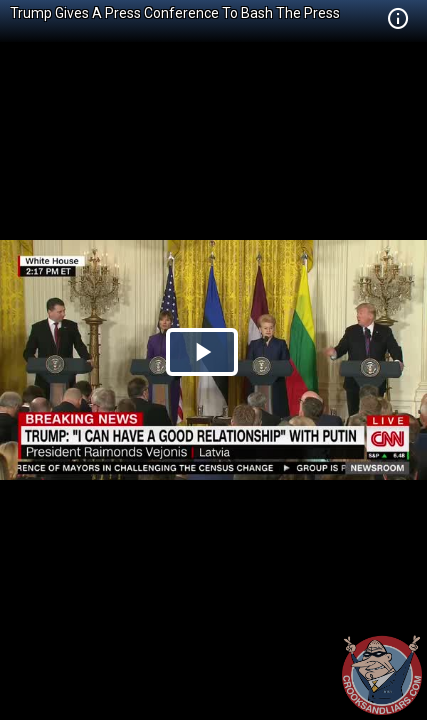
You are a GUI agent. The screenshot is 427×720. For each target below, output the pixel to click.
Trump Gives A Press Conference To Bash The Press (175, 13)
